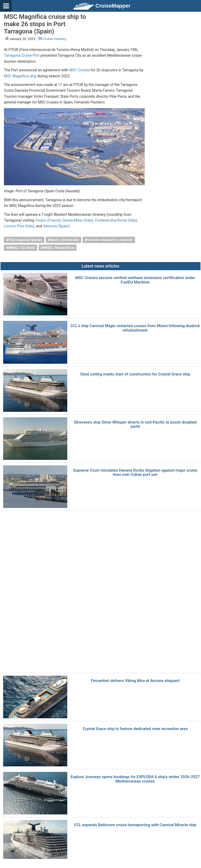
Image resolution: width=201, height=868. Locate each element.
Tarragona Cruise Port (22, 55)
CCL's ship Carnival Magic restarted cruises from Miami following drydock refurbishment (135, 328)
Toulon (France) (48, 220)
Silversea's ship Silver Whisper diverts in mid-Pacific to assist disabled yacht (135, 424)
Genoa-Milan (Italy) (78, 220)
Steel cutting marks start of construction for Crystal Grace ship (135, 374)
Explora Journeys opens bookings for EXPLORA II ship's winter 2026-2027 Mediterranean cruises (135, 779)
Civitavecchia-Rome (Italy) (116, 220)
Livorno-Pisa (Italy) (19, 226)
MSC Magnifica (59, 248)
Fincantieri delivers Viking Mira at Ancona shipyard (135, 681)
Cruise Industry (52, 39)
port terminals (65, 240)
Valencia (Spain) (56, 226)
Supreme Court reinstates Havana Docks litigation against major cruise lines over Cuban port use (135, 473)
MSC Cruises (79, 70)
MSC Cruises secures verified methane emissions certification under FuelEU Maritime (135, 280)
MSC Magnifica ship (20, 76)
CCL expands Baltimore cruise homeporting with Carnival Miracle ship (135, 825)
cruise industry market (110, 240)
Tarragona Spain (26, 240)
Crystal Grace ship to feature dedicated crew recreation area (135, 729)
